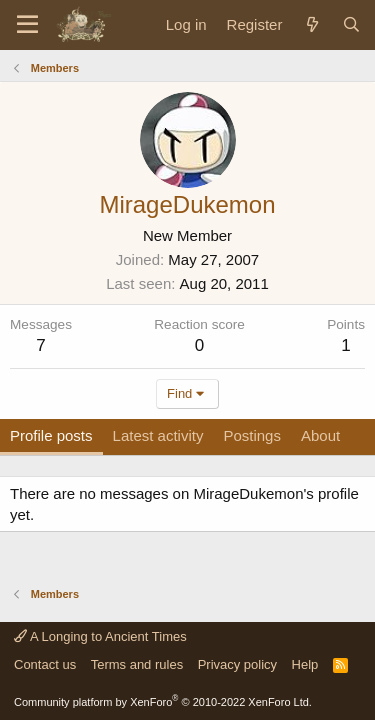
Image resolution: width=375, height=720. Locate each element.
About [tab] (320, 435)
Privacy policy (237, 664)
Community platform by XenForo (163, 702)
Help (305, 664)
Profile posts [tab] (51, 435)
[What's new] (311, 24)
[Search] (351, 24)
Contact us (45, 664)
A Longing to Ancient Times (100, 636)
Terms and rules (137, 664)
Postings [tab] (252, 435)
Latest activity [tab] (158, 435)
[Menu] (27, 25)
